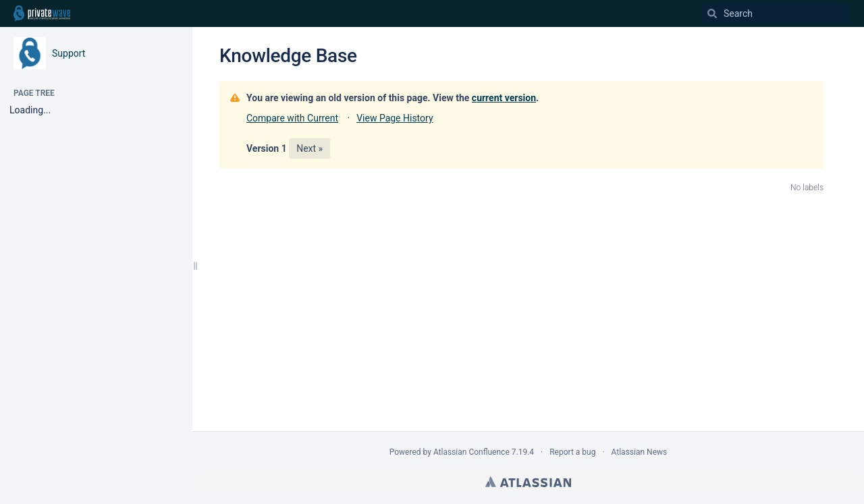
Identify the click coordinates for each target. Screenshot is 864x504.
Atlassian (528, 482)
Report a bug (572, 452)
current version (504, 98)
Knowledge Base (288, 56)
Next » (309, 148)
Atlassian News (640, 452)
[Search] (712, 13)
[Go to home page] (42, 13)
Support (69, 53)
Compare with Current (292, 118)
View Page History (395, 118)
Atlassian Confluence (471, 452)
